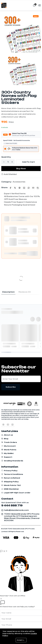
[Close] (1, 599)
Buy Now (21, 169)
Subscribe (11, 387)
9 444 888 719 (12, 505)
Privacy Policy (9, 471)
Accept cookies (22, 640)
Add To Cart (28, 162)
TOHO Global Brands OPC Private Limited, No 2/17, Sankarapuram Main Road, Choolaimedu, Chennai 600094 (22, 517)
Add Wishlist (9, 174)
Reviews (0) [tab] (25, 292)
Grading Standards (12, 461)
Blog (5, 439)
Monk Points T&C (11, 485)
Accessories (19, 182)
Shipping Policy (10, 482)
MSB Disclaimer (10, 489)
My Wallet (7, 453)
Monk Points (9, 450)
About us (7, 435)
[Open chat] (4, 551)
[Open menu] (39, 5)
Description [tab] (8, 292)
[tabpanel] (21, 296)
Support (7, 457)
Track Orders (9, 442)
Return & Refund (11, 478)
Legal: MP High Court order (16, 493)
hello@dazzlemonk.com (16, 510)
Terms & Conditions (12, 474)
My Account (9, 446)
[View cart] (34, 5)
